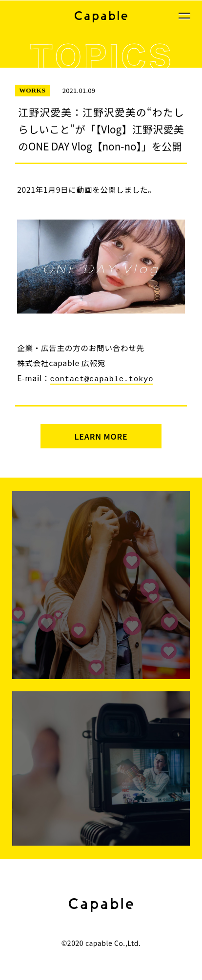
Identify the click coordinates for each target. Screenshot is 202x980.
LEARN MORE (101, 435)
